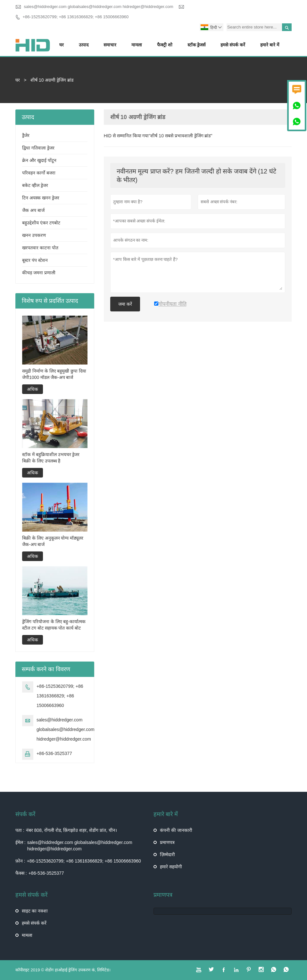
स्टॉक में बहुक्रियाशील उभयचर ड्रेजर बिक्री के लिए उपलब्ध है (51, 458)
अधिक (33, 389)
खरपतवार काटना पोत (40, 248)
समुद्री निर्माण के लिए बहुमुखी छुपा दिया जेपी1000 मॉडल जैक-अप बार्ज (54, 374)
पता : (20, 830)
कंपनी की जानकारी (176, 830)
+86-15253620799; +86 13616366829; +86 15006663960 (76, 17)
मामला (137, 45)
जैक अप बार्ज (33, 210)
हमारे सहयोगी (171, 867)
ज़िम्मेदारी (167, 855)
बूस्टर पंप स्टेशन (35, 260)
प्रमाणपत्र (167, 842)
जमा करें (125, 304)
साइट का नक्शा (35, 911)
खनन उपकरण (34, 235)
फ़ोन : (20, 861)
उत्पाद (84, 45)
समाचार (110, 45)
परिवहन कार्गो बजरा (39, 173)
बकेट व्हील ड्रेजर (35, 185)
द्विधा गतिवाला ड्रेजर (38, 148)
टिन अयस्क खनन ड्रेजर (41, 198)
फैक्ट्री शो (165, 45)
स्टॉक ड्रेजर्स (197, 45)
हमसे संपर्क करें (233, 45)
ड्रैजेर (26, 135)
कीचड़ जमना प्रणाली (39, 273)
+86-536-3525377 (54, 753)
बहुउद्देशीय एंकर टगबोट (41, 223)
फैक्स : (21, 873)
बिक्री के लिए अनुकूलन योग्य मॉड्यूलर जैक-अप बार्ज (53, 541)
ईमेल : (21, 842)
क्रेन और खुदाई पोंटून (39, 160)
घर (62, 45)
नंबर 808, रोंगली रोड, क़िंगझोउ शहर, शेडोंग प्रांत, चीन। (71, 830)
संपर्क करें (25, 814)
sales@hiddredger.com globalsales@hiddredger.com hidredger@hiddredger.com (99, 7)
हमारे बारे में (270, 45)
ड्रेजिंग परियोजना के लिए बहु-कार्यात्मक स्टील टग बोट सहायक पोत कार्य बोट (54, 625)
